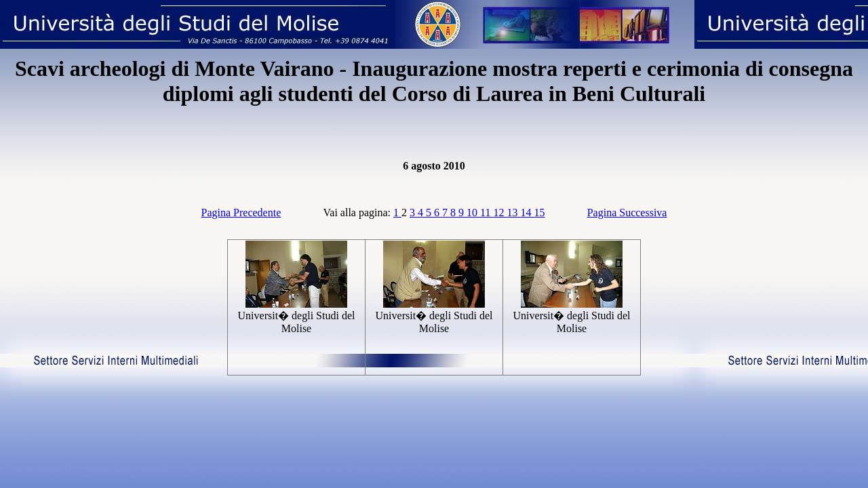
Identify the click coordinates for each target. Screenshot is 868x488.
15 (539, 212)
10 (473, 212)
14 (527, 212)
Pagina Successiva (627, 212)
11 (487, 212)
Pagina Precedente (241, 212)
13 (513, 212)
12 (500, 212)
